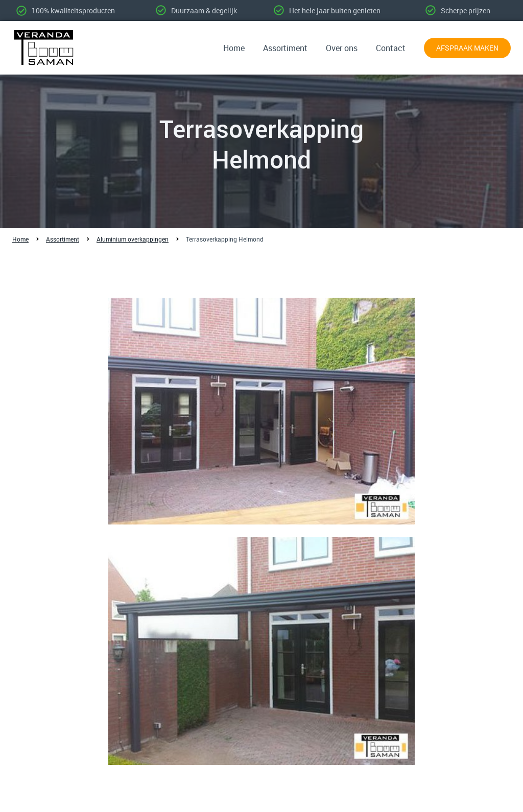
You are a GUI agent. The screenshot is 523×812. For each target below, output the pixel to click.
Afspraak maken (467, 48)
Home (234, 48)
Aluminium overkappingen (133, 239)
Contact (391, 48)
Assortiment (285, 48)
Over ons (342, 48)
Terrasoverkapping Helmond (225, 239)
